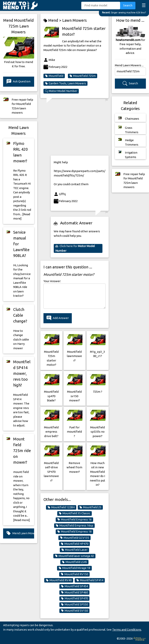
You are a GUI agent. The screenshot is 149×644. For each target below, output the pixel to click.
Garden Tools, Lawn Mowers (65, 83)
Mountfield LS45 (74, 562)
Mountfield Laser (74, 550)
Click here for (75, 248)
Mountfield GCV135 (74, 538)
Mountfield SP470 (74, 598)
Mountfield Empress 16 (74, 520)
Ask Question (19, 82)
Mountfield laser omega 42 (74, 556)
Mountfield (54, 76)
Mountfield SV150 (74, 611)
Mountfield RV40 (59, 580)
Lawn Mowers (74, 20)
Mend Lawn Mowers (20, 533)
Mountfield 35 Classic (74, 513)
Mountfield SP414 (90, 580)
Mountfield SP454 (74, 586)
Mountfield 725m (83, 76)
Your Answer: (52, 281)
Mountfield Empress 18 (74, 532)
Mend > (53, 20)
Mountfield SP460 (74, 592)
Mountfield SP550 (74, 604)
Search (128, 5)
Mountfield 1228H (61, 507)
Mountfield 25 (90, 507)
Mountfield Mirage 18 (74, 568)
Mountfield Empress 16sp (74, 526)
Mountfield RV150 (74, 574)
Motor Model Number (61, 91)
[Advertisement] (80, 128)
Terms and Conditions (127, 630)
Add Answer (58, 318)
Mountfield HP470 (74, 544)
